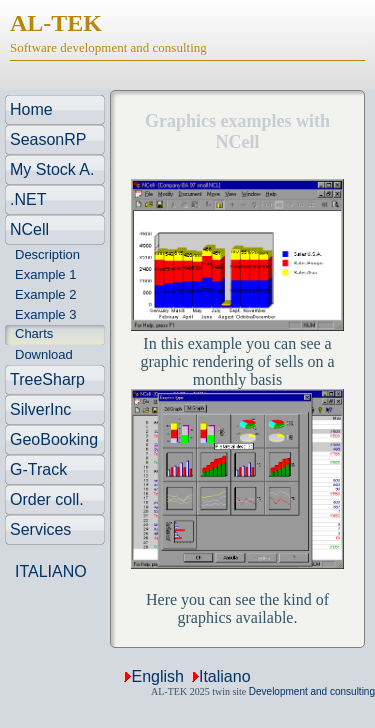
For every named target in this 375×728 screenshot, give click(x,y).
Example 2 (45, 294)
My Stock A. (52, 169)
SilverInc (40, 409)
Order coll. (47, 499)
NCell (29, 229)
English (157, 676)
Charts (34, 333)
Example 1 (45, 274)
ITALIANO (51, 571)
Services (40, 529)
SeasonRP (48, 139)
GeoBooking (54, 439)
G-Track (38, 469)
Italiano (225, 676)
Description (47, 254)
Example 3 (45, 314)
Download (44, 354)
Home (31, 109)
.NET (28, 199)
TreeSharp (47, 379)
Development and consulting (312, 691)
